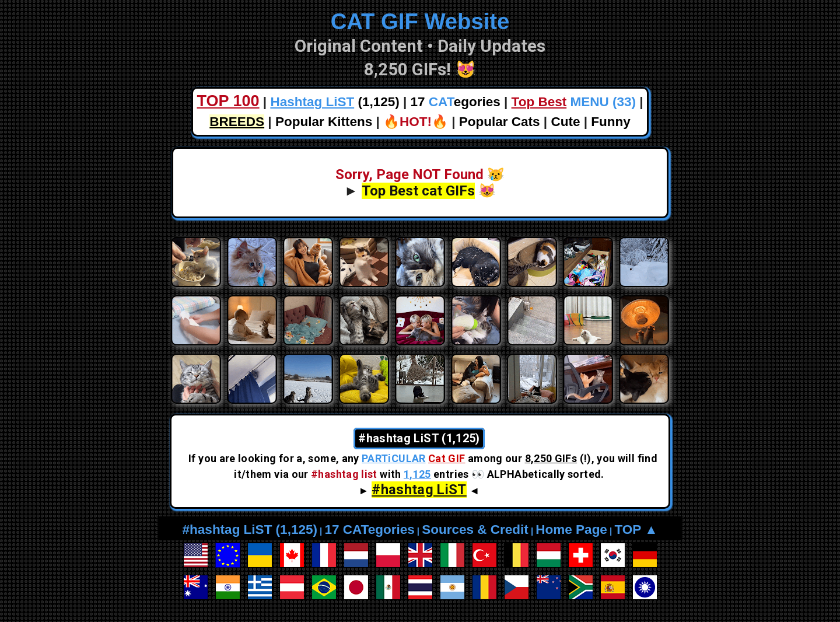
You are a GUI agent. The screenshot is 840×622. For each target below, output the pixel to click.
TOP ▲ (636, 530)
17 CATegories (369, 530)
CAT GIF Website (420, 21)
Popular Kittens (324, 122)
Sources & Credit (475, 530)
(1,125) (335, 102)
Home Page (571, 530)
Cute (565, 122)
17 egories (456, 102)
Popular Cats (500, 122)
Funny (611, 122)
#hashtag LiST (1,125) (250, 530)
